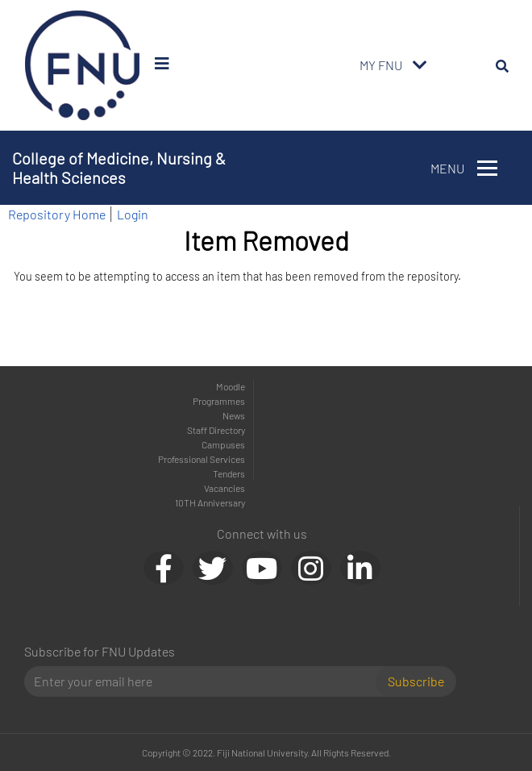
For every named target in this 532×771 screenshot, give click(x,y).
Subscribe (416, 681)
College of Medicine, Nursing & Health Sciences (119, 168)
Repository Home (57, 214)
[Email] (206, 681)
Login (133, 214)
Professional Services (202, 459)
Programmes (219, 401)
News (234, 415)
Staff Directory (216, 430)
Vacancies (224, 488)
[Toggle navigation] (420, 65)
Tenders (229, 473)
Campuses (223, 444)
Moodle (231, 386)
